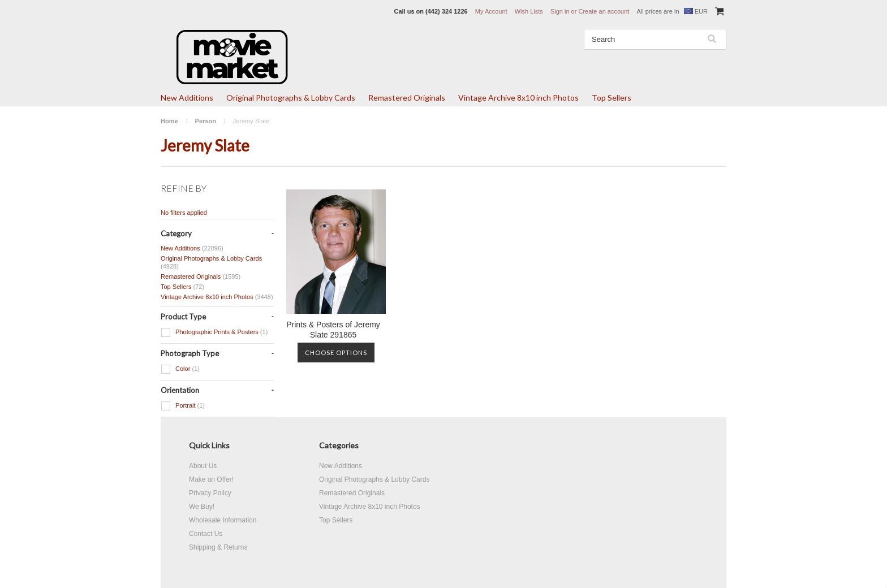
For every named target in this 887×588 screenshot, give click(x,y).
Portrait (183, 406)
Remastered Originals (407, 98)
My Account (491, 11)
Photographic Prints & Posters (214, 332)
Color (180, 369)
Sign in (560, 11)
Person (206, 121)
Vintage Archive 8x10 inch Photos (518, 98)
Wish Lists (529, 11)
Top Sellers (612, 98)
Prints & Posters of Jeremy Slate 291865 (333, 330)
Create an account (604, 11)
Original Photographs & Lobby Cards (291, 98)
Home (169, 121)
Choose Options (336, 353)
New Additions (187, 98)
